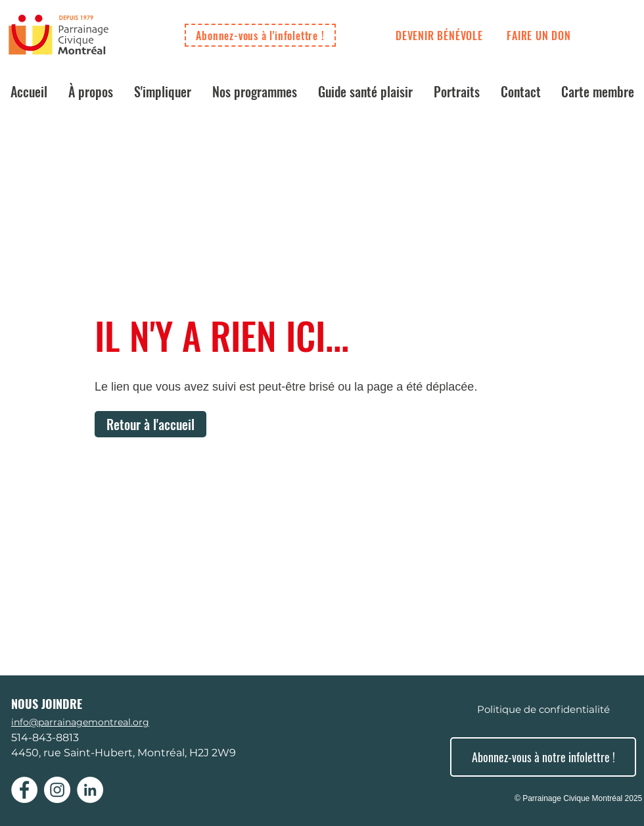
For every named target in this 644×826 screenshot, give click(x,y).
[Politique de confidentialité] (543, 709)
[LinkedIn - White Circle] (90, 790)
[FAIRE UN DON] (539, 36)
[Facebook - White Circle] (24, 790)
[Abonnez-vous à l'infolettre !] (260, 35)
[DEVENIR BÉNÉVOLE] (439, 36)
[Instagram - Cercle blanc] (57, 790)
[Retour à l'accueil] (150, 424)
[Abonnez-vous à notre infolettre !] (543, 757)
